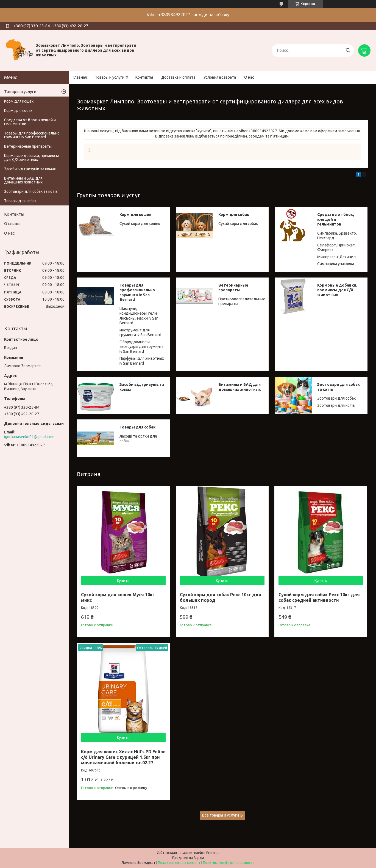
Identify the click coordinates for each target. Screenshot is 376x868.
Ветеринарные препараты (233, 288)
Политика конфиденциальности (229, 863)
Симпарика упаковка (336, 264)
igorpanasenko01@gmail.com (29, 437)
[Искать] (348, 50)
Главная (80, 77)
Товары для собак (137, 427)
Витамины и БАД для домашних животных (240, 387)
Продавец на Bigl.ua (188, 858)
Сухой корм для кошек (140, 224)
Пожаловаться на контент (179, 863)
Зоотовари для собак (336, 398)
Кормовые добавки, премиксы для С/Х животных (337, 290)
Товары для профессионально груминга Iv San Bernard (137, 292)
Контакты (144, 77)
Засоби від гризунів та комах (30, 169)
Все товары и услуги (221, 815)
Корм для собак (234, 215)
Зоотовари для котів (336, 405)
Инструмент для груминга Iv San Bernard (140, 333)
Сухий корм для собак (238, 224)
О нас (249, 77)
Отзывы (12, 223)
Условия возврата (220, 77)
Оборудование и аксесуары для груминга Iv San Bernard (141, 347)
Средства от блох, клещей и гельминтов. (336, 219)
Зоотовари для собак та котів (31, 191)
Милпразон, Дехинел (336, 257)
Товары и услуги (110, 77)
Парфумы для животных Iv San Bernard (142, 361)
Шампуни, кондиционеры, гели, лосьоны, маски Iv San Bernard (139, 316)
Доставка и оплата (178, 77)
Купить (123, 581)
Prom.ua (213, 853)
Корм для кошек (135, 215)
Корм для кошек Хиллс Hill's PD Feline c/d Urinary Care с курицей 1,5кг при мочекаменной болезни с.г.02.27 (123, 757)
